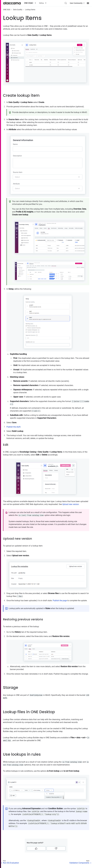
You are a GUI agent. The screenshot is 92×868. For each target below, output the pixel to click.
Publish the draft (13, 427)
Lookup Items (30, 10)
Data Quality (18, 10)
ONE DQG (7, 10)
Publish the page (60, 601)
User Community (77, 3)
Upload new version (71, 504)
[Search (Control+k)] (66, 3)
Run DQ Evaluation (11, 863)
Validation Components (79, 863)
